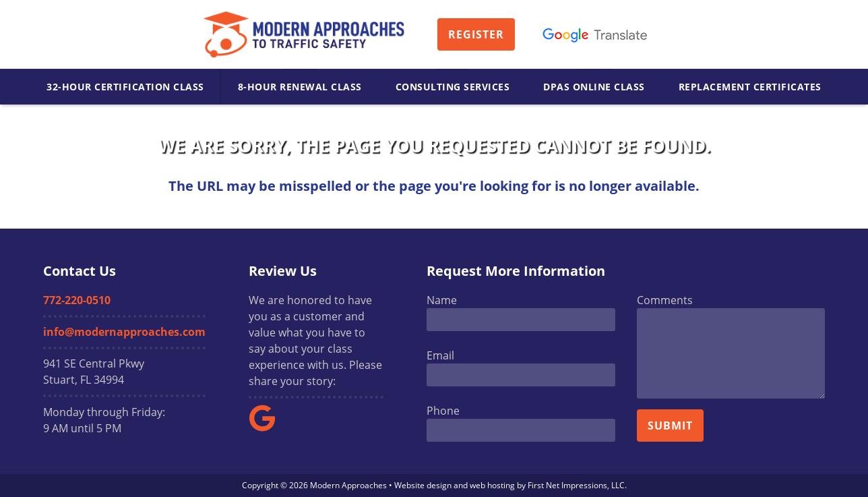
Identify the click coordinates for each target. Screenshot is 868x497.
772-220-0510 (77, 300)
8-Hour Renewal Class (300, 87)
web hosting (492, 485)
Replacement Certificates (750, 87)
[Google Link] (268, 428)
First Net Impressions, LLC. (577, 485)
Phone (443, 411)
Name (442, 300)
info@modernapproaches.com (124, 332)
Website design (423, 485)
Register (476, 34)
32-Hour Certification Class (125, 87)
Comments (665, 300)
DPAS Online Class (594, 87)
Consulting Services (453, 87)
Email (440, 355)
